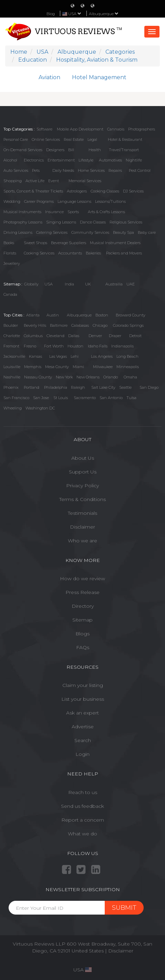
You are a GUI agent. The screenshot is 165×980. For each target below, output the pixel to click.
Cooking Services (39, 253)
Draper (115, 336)
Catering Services (52, 232)
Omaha (130, 377)
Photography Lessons (23, 222)
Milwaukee (103, 367)
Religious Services (126, 222)
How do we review (82, 578)
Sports (73, 212)
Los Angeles (102, 356)
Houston (75, 346)
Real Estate (74, 139)
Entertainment (61, 160)
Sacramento (85, 398)
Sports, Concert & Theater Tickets (33, 191)
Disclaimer (82, 527)
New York (64, 377)
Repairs (115, 170)
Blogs (82, 634)
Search (83, 740)
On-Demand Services (23, 150)
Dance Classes (93, 222)
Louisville (12, 367)
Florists (10, 253)
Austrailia (114, 284)
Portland (32, 387)
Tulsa (131, 398)
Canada (10, 294)
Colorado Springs (128, 325)
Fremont (11, 346)
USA (49, 284)
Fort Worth (54, 346)
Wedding (12, 201)
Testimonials (82, 513)
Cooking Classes (105, 191)
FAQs (83, 647)
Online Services (46, 139)
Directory (83, 606)
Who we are (82, 541)
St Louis (61, 398)
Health (95, 150)
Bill (71, 150)
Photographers (142, 129)
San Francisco (16, 398)
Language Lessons (74, 201)
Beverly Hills (35, 325)
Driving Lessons (18, 232)
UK (88, 284)
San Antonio (111, 398)
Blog (51, 14)
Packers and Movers (124, 253)
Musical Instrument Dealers (115, 243)
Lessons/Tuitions (110, 201)
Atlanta (33, 315)
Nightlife (134, 160)
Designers (55, 150)
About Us (83, 458)
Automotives (110, 160)
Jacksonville (14, 356)
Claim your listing (83, 685)
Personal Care (16, 139)
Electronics (34, 160)
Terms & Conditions (82, 499)
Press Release (82, 592)
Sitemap (82, 620)
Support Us (83, 472)
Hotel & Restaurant (125, 139)
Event (54, 181)
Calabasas (80, 325)
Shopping (13, 181)
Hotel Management (99, 77)
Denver (95, 336)
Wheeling (13, 408)
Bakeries (93, 253)
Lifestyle (86, 160)
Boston (102, 315)
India (69, 284)
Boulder (11, 325)
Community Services (90, 232)
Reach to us (83, 792)
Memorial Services (85, 181)
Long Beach (127, 356)
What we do (82, 834)
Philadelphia (56, 387)
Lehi (75, 356)
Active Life (35, 181)
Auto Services (16, 170)
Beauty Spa (123, 232)
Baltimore (59, 325)
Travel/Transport (124, 150)
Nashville (12, 377)
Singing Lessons (61, 222)
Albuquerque (104, 14)
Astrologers (77, 191)
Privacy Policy (82, 486)
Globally (31, 284)
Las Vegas (58, 356)
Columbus (33, 336)
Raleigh (78, 387)
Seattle (125, 387)
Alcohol (10, 160)
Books (9, 243)
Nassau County (38, 377)
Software (44, 129)
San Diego (149, 387)
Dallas (74, 336)
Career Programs (39, 201)
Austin (53, 315)
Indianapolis (122, 346)
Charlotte (12, 336)
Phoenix (11, 387)
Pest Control (140, 170)
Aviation (49, 77)
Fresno (30, 346)
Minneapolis (128, 367)
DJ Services (133, 191)
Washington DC (40, 408)
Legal (92, 139)
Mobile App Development (80, 129)
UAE (131, 284)
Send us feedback (82, 806)
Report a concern (83, 820)
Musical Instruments (22, 212)
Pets (36, 170)
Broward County (131, 315)
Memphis (33, 367)
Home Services (91, 170)
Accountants (70, 253)
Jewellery (12, 263)
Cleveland (55, 336)
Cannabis (116, 129)
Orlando (111, 377)
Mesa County (57, 367)
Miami (78, 367)
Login (82, 754)
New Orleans (88, 377)
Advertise (83, 727)
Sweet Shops (35, 243)
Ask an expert (82, 713)
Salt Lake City (103, 387)
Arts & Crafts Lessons (106, 212)
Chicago (100, 325)
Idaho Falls (98, 346)
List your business (83, 699)
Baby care (147, 232)
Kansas (35, 356)
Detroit (135, 336)
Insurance (54, 212)
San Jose (41, 398)
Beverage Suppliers (69, 243)
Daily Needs (63, 170)
